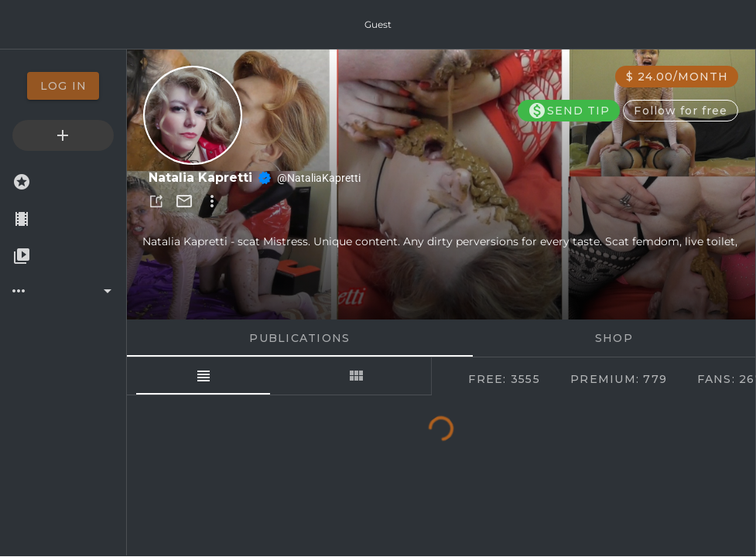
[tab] (203, 376)
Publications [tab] (299, 338)
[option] (63, 86)
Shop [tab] (614, 338)
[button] (156, 201)
